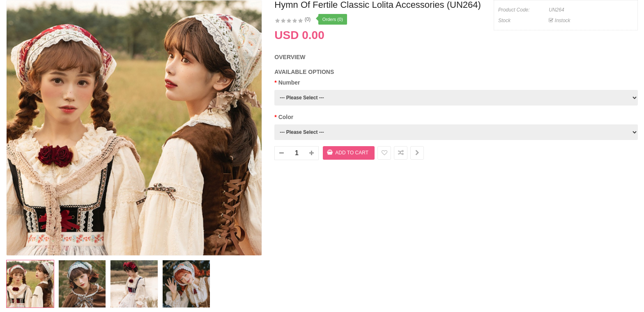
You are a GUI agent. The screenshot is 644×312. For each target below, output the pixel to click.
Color (286, 117)
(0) (308, 19)
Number (289, 83)
